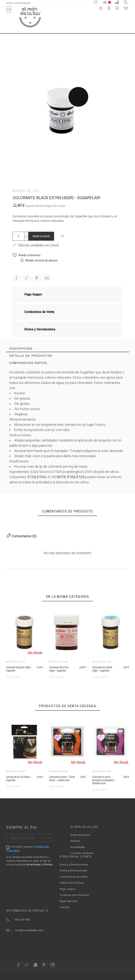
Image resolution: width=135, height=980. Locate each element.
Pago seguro (68, 889)
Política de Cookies (72, 883)
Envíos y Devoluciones (74, 865)
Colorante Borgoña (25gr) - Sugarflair (19, 669)
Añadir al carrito (41, 236)
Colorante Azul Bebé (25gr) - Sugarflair (102, 669)
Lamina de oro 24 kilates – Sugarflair (19, 778)
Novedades (78, 847)
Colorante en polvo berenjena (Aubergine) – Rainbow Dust (104, 780)
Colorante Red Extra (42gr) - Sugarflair (59, 669)
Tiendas (65, 907)
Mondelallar (26, 191)
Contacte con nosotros (74, 895)
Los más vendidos (82, 853)
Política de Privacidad (73, 871)
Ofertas (75, 841)
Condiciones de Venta (74, 877)
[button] (63, 236)
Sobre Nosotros (81, 835)
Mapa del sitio (69, 901)
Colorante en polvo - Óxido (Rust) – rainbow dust (62, 778)
